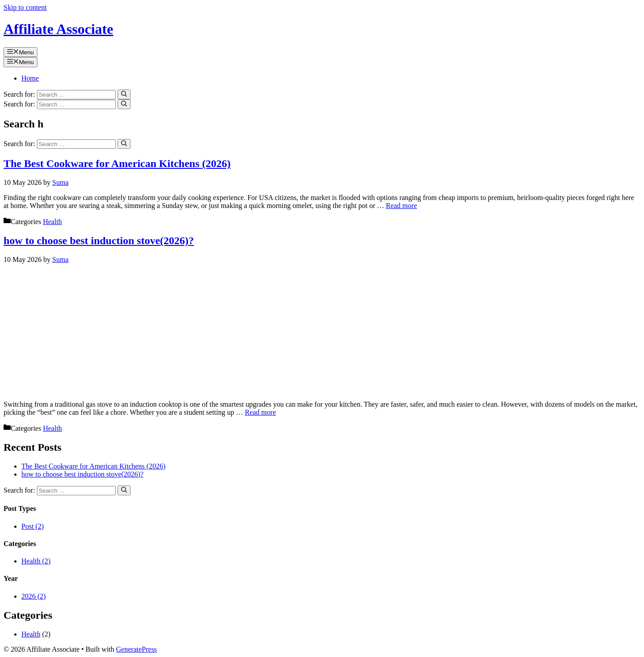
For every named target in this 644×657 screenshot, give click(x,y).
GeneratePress (137, 649)
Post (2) (33, 526)
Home (30, 78)
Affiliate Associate (58, 29)
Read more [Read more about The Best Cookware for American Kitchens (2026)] (401, 206)
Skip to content (25, 7)
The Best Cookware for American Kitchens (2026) (117, 163)
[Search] (124, 94)
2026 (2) (34, 596)
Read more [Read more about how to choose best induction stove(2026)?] (261, 412)
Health (52, 222)
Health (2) (36, 561)
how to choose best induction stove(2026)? (99, 241)
